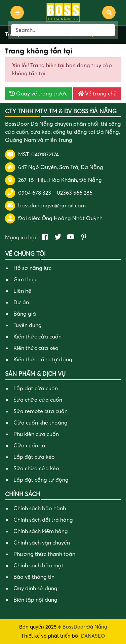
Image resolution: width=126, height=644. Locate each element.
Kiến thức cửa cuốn (37, 337)
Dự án (21, 303)
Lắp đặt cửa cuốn (36, 389)
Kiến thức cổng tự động (43, 360)
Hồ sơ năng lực (32, 268)
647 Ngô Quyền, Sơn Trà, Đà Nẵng (61, 167)
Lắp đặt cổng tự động (41, 480)
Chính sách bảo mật (38, 566)
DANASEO (93, 636)
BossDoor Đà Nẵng (85, 627)
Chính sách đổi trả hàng (43, 520)
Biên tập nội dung (35, 600)
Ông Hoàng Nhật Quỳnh (72, 218)
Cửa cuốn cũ (29, 446)
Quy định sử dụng (35, 589)
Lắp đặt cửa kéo (34, 457)
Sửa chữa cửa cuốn (38, 400)
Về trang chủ (97, 94)
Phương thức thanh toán (44, 554)
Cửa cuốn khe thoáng (40, 423)
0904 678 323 (35, 193)
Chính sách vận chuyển (42, 543)
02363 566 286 (75, 193)
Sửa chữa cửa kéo (36, 469)
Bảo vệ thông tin (34, 577)
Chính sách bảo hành (40, 509)
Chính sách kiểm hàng (41, 531)
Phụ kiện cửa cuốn (36, 434)
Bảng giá (25, 314)
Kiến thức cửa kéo (36, 348)
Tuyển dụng (28, 325)
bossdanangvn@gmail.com (52, 206)
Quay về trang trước (38, 94)
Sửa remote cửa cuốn (40, 411)
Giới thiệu (26, 280)
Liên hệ (22, 291)
